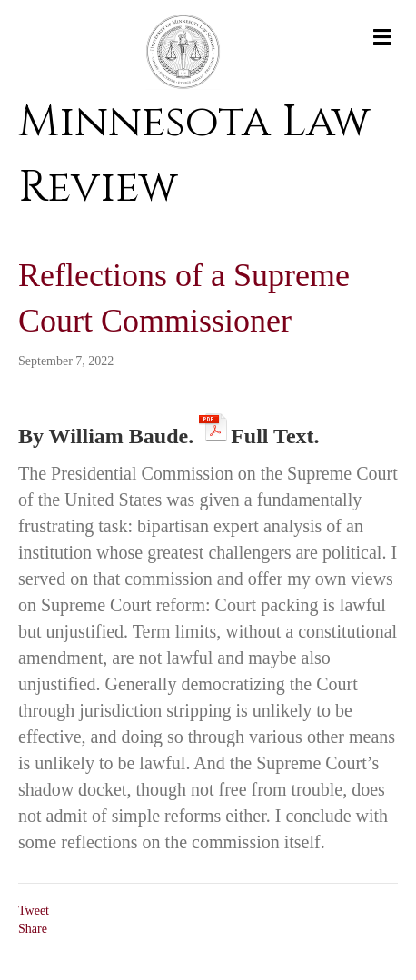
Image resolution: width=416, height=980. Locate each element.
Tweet (34, 911)
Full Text (272, 433)
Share (33, 929)
